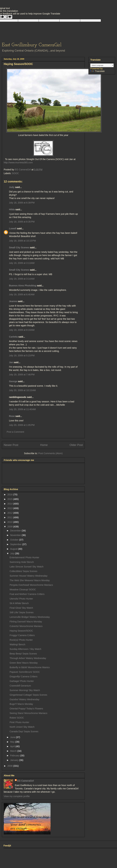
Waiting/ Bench (17, 644)
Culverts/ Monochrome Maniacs (26, 626)
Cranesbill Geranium (20, 686)
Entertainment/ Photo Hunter (24, 557)
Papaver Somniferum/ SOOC (25, 672)
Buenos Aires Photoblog (23, 286)
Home (44, 445)
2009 (10, 527)
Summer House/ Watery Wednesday (28, 576)
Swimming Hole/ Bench (22, 562)
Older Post (76, 445)
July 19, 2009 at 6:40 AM (22, 294)
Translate (98, 71)
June (13, 737)
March (14, 751)
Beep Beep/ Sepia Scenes (23, 654)
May (13, 742)
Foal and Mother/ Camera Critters (27, 594)
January (15, 760)
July (13, 553)
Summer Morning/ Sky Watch (25, 690)
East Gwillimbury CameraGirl (32, 45)
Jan (11, 362)
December (16, 531)
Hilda (12, 209)
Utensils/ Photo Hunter (21, 599)
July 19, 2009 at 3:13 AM (22, 263)
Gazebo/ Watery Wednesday (25, 699)
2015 (10, 499)
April (13, 746)
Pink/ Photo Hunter (19, 722)
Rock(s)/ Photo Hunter (21, 640)
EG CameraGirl (26, 781)
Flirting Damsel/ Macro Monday (26, 622)
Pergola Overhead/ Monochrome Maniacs (31, 585)
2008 (10, 766)
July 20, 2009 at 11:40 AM (22, 409)
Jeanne (13, 301)
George (13, 381)
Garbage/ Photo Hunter (22, 681)
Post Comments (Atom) (50, 453)
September (16, 544)
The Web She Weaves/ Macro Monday (30, 580)
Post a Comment (15, 432)
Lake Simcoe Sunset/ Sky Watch (27, 567)
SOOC (15, 173)
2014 (10, 504)
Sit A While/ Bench (19, 603)
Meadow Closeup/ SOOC (23, 590)
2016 (10, 495)
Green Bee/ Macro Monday (24, 663)
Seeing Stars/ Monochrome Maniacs (28, 713)
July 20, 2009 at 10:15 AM (22, 390)
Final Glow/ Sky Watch (21, 608)
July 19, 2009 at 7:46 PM (22, 375)
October (15, 540)
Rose (12, 416)
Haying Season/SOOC (21, 631)
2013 (10, 508)
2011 (10, 517)
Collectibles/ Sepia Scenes (23, 571)
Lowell (13, 228)
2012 (10, 513)
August (14, 549)
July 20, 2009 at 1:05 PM (22, 425)
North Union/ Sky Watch (22, 727)
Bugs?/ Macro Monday (21, 704)
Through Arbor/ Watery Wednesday (28, 658)
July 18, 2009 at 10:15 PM (22, 241)
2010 (10, 522)
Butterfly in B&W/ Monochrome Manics (30, 667)
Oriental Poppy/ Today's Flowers (26, 709)
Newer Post (11, 445)
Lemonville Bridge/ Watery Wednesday (30, 617)
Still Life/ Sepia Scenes (22, 612)
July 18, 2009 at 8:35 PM (22, 222)
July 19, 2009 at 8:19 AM (22, 330)
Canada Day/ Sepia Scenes (24, 731)
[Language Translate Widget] (102, 65)
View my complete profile (17, 796)
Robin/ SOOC (17, 718)
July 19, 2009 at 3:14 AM (22, 279)
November (16, 535)
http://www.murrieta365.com (18, 162)
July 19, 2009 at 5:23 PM (22, 356)
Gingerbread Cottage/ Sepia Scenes (28, 695)
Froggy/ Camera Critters (22, 635)
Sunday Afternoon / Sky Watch (25, 649)
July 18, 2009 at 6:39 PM (22, 203)
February (15, 756)
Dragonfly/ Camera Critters (24, 677)
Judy (12, 187)
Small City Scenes (19, 247)
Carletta (13, 337)
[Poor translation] (9, 17)
